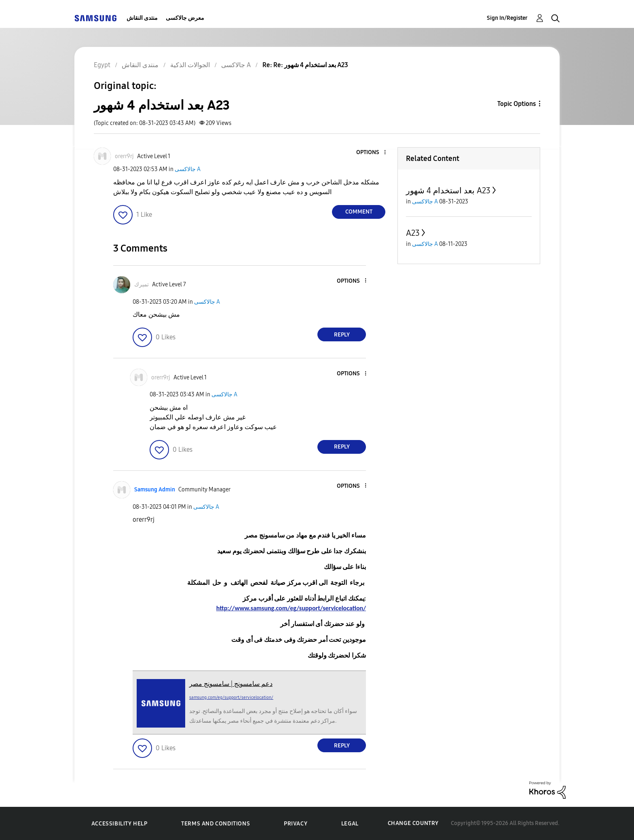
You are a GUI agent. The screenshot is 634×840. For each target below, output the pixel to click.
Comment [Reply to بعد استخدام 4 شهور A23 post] (359, 212)
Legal (350, 824)
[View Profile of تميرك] (142, 285)
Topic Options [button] (517, 104)
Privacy (296, 824)
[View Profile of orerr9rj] (124, 156)
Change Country (413, 823)
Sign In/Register (507, 18)
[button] (372, 153)
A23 (413, 233)
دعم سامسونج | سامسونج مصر (231, 684)
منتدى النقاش (142, 18)
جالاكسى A (188, 169)
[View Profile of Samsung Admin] (155, 490)
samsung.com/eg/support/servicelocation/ (231, 697)
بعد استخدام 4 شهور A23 (448, 190)
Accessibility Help (119, 824)
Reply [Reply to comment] (342, 335)
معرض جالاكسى (185, 18)
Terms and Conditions (216, 824)
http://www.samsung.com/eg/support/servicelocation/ (291, 608)
